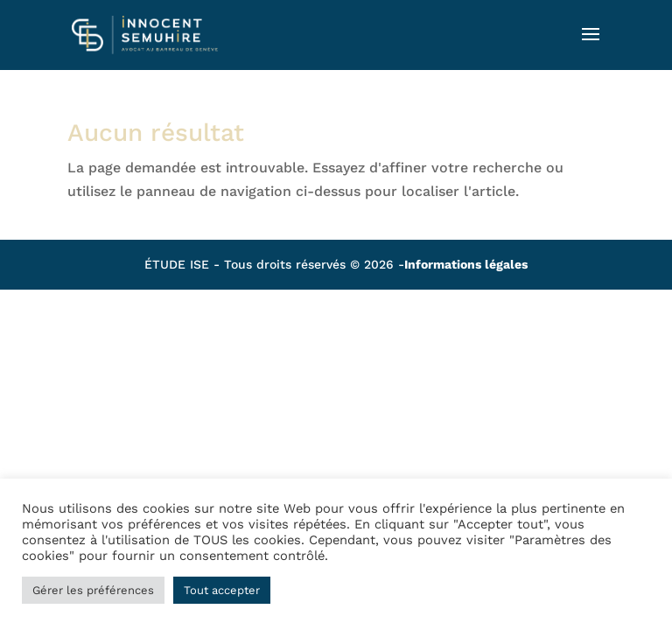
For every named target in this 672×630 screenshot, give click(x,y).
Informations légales (466, 264)
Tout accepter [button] (222, 590)
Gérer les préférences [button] (93, 590)
